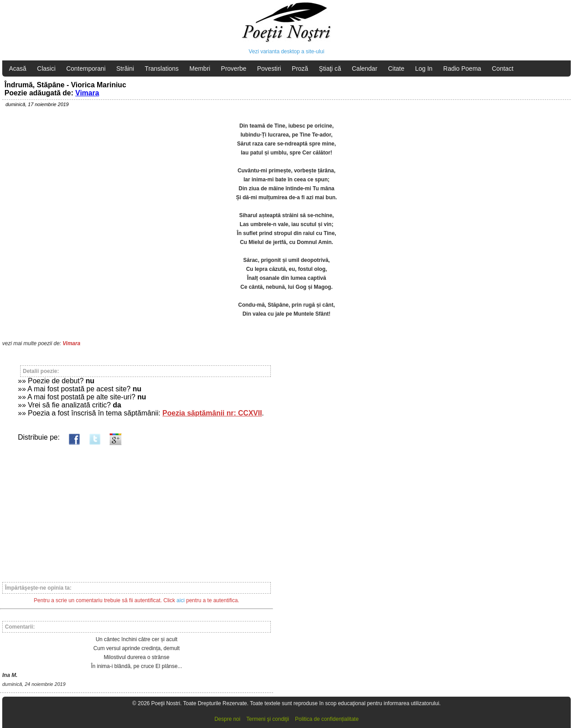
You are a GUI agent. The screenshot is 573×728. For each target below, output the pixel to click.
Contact (503, 69)
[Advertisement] (137, 510)
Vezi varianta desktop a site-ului (287, 51)
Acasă (18, 69)
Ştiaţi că (330, 69)
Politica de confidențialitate (327, 719)
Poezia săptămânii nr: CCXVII (212, 413)
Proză (300, 69)
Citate (396, 69)
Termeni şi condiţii (267, 719)
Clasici (46, 69)
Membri (200, 69)
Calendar (365, 69)
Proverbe (234, 69)
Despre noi (227, 719)
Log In (424, 69)
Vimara (87, 93)
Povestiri (269, 69)
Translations (162, 69)
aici (180, 600)
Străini (125, 69)
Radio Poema (462, 69)
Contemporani (86, 69)
